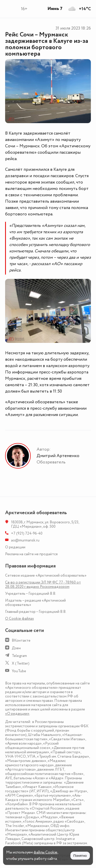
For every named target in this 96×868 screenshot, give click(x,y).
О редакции (15, 547)
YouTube (19, 671)
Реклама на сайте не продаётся (31, 554)
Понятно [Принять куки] (80, 856)
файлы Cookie (45, 852)
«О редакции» (17, 714)
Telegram (19, 656)
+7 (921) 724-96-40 (27, 533)
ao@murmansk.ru (25, 540)
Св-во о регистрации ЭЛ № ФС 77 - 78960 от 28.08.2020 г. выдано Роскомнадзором (43, 585)
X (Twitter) (21, 663)
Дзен (16, 648)
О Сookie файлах (19, 619)
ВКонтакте (21, 640)
